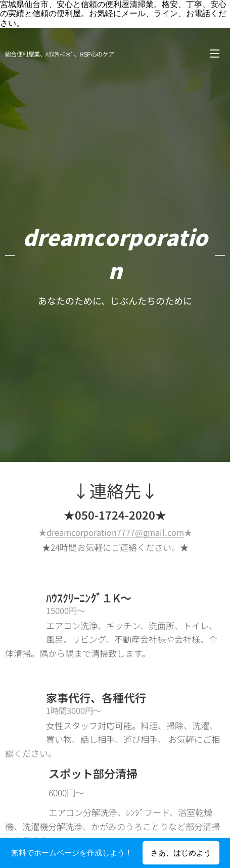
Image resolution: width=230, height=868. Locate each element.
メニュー (215, 54)
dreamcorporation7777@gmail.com (115, 532)
